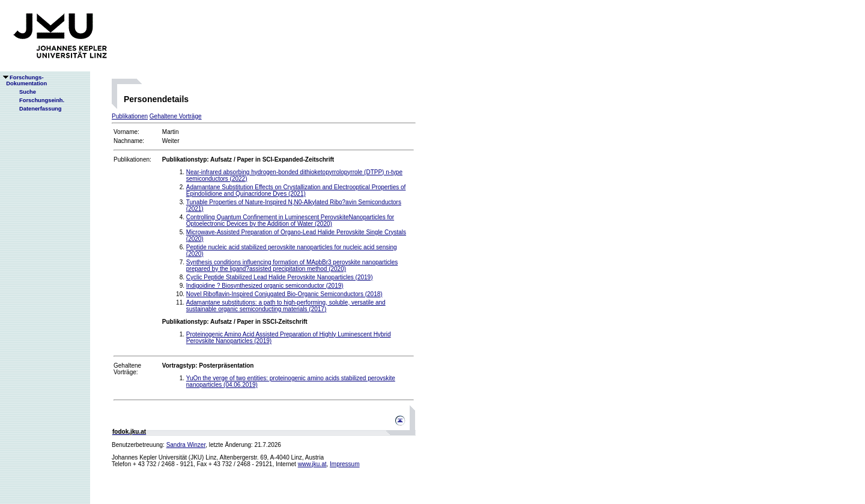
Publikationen (130, 116)
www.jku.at (312, 464)
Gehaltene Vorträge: (127, 369)
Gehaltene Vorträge (176, 116)
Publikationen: (132, 159)
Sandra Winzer (186, 445)
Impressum (344, 464)
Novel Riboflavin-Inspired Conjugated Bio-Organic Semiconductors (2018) (284, 294)
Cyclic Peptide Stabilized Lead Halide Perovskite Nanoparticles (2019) (280, 277)
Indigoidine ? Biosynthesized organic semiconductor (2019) (265, 286)
